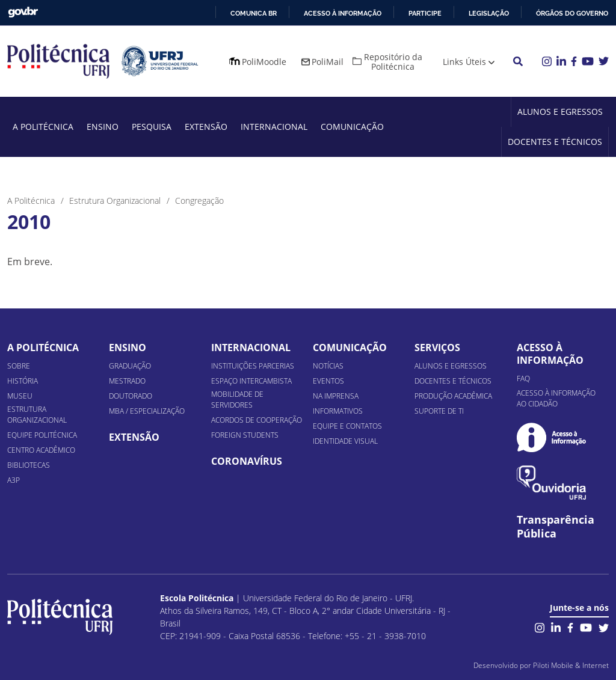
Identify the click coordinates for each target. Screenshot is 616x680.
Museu (20, 396)
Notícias (328, 366)
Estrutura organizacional (37, 415)
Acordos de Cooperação (257, 420)
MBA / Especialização (147, 411)
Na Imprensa (336, 396)
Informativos (338, 411)
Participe (425, 13)
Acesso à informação (343, 13)
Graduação (130, 366)
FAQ (523, 378)
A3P (14, 480)
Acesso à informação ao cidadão (556, 398)
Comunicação (352, 127)
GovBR (23, 12)
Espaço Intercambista (251, 381)
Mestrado (127, 381)
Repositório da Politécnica (393, 62)
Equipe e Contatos (347, 426)
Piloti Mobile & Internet (571, 665)
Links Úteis (464, 62)
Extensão (206, 127)
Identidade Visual (345, 441)
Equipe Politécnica (42, 435)
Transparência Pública (556, 527)
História (23, 381)
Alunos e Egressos (560, 112)
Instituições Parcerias (253, 366)
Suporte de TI (439, 411)
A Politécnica (43, 127)
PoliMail (328, 62)
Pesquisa (152, 127)
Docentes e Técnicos (555, 142)
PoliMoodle (264, 62)
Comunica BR (254, 13)
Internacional (274, 127)
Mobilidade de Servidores (237, 400)
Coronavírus (247, 461)
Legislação (489, 13)
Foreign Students (245, 435)
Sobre (19, 366)
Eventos (328, 381)
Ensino (103, 127)
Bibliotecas (29, 465)
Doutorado (131, 396)
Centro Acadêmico (41, 450)
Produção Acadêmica (453, 396)
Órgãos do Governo (572, 13)
